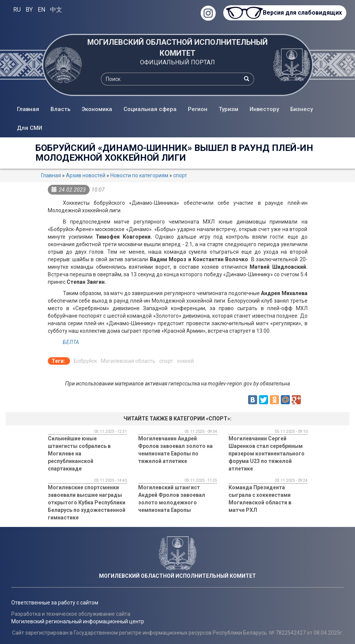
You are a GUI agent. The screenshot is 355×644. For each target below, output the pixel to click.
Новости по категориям (139, 175)
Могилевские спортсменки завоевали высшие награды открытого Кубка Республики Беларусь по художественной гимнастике (87, 502)
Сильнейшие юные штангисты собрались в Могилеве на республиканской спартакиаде (79, 454)
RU (17, 10)
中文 (56, 10)
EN (41, 10)
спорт (180, 175)
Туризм (229, 109)
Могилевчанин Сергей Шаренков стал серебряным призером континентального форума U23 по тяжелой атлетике (267, 454)
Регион (198, 109)
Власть (60, 109)
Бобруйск (85, 361)
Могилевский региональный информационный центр (78, 621)
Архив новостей (86, 175)
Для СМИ (30, 128)
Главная (28, 109)
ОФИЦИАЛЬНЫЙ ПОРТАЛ (177, 62)
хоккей (185, 361)
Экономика (97, 109)
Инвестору (264, 109)
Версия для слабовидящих (302, 13)
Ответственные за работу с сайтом (55, 603)
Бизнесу (302, 109)
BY (29, 10)
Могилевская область (128, 361)
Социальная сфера (150, 109)
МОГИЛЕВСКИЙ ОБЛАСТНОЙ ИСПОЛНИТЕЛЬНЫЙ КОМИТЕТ (177, 48)
